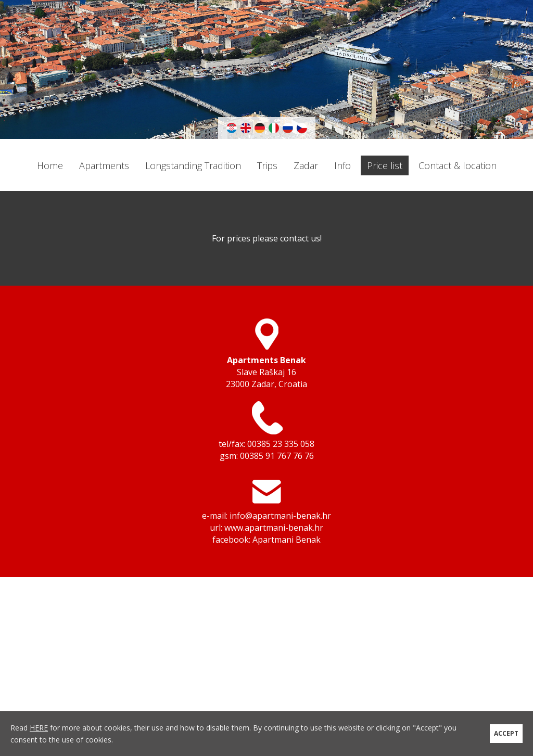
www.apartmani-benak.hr (274, 528)
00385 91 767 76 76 (277, 456)
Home (50, 165)
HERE (39, 728)
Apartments (104, 165)
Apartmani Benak (287, 540)
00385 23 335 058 (281, 444)
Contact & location (458, 165)
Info (342, 165)
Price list (385, 165)
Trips (267, 165)
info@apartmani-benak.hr (280, 516)
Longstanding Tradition (193, 165)
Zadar (306, 165)
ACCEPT (506, 733)
